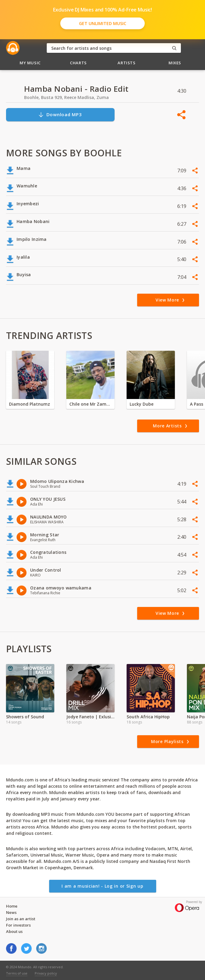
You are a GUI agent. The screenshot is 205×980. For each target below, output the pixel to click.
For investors (18, 925)
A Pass (197, 404)
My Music (30, 63)
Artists (127, 63)
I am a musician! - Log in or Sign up (102, 886)
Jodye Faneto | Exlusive (90, 717)
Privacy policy (46, 973)
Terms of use (17, 973)
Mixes (175, 63)
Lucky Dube (142, 404)
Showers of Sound (25, 717)
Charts (78, 63)
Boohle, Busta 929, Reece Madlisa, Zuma (66, 97)
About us (14, 931)
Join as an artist (21, 919)
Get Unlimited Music (103, 23)
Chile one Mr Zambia (90, 404)
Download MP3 (60, 115)
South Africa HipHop (148, 717)
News (11, 912)
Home (12, 906)
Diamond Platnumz (30, 404)
